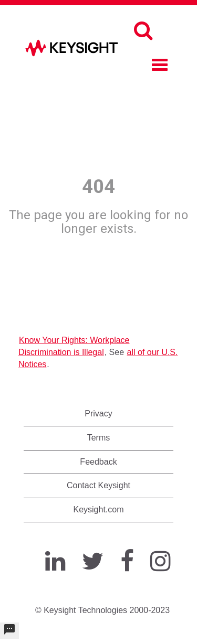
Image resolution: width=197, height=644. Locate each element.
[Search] (143, 30)
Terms (99, 438)
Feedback (98, 462)
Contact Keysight (98, 485)
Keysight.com (98, 509)
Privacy (98, 414)
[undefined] (9, 631)
